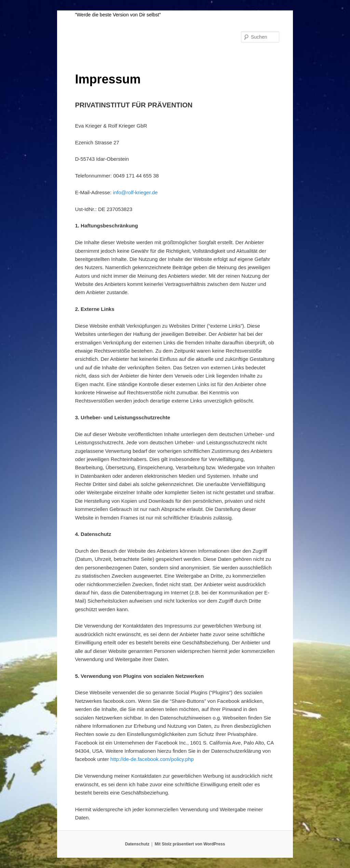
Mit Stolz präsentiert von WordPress (190, 844)
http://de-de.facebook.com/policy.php (152, 759)
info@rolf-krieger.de (135, 192)
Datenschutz (137, 844)
